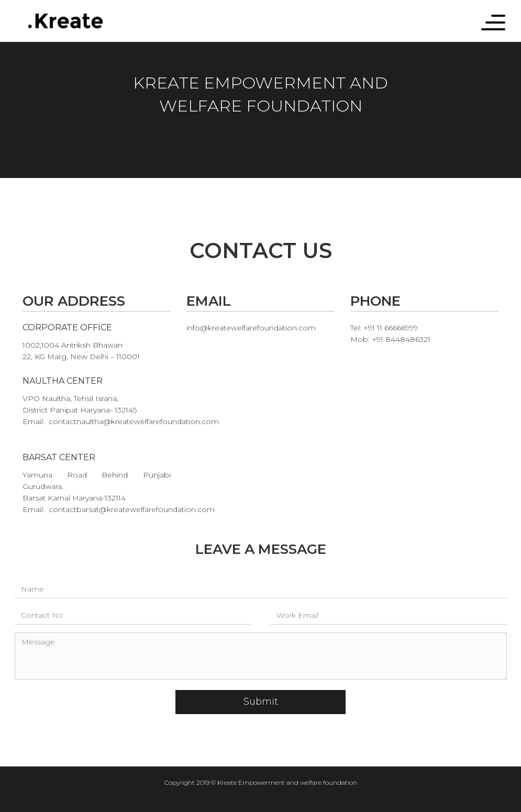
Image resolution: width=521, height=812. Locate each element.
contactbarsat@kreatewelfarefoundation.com (132, 509)
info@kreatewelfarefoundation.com (251, 328)
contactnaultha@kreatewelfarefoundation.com (134, 421)
